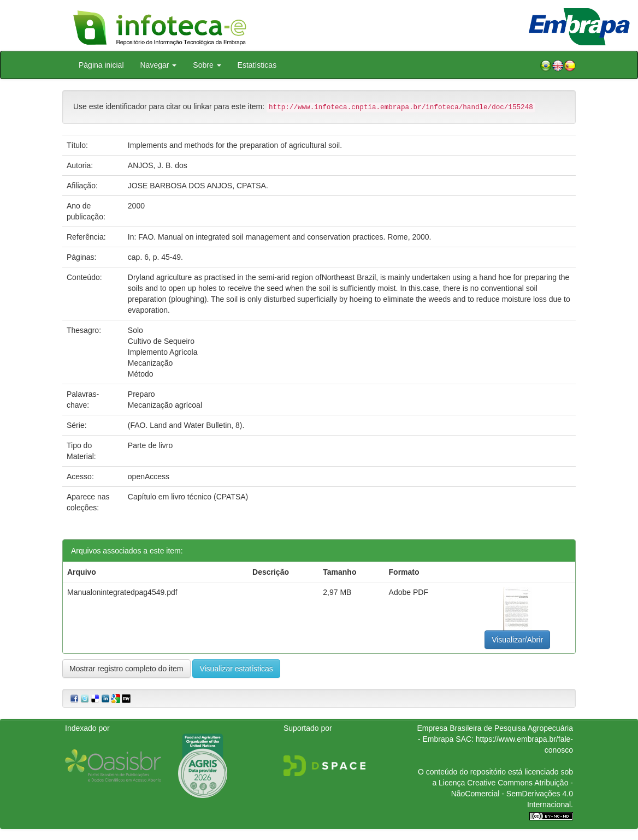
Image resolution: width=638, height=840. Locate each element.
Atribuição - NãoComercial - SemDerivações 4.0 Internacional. (512, 794)
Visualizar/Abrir (517, 640)
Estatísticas (257, 65)
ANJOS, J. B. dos (158, 165)
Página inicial (101, 65)
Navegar (159, 65)
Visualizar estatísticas (236, 669)
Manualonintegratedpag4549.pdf (122, 592)
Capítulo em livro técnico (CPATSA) (188, 497)
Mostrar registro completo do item (126, 669)
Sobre (207, 65)
